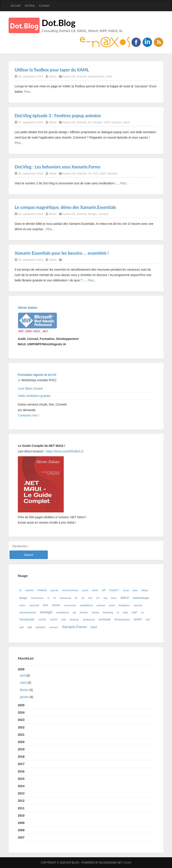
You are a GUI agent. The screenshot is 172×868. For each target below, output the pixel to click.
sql (74, 612)
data (135, 590)
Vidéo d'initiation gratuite (34, 396)
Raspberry (124, 605)
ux (142, 612)
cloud (126, 590)
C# (90, 122)
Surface (84, 612)
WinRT (138, 620)
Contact (44, 6)
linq (105, 598)
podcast (101, 605)
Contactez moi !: (29, 415)
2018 (21, 757)
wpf (30, 627)
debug (145, 590)
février (24, 690)
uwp (125, 612)
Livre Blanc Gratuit (30, 389)
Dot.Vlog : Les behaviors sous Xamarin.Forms (57, 167)
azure (85, 590)
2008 (21, 830)
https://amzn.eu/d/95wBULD (64, 451)
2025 (21, 705)
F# (55, 598)
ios (83, 598)
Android (82, 76)
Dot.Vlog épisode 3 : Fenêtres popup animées (58, 116)
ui (118, 612)
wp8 (22, 627)
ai (20, 590)
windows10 (89, 620)
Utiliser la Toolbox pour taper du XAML (52, 70)
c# (104, 590)
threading (108, 612)
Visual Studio (96, 76)
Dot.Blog (59, 23)
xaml (94, 627)
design (23, 598)
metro (22, 605)
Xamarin (116, 122)
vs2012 (54, 620)
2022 (21, 727)
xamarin (41, 627)
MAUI (125, 598)
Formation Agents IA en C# (37, 375)
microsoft (34, 605)
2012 (21, 801)
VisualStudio (27, 620)
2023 (21, 720)
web (64, 620)
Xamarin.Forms (74, 627)
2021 (21, 735)
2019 (21, 749)
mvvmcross (70, 605)
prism (112, 605)
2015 (21, 779)
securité (138, 605)
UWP (106, 122)
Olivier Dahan (28, 308)
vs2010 (42, 620)
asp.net (54, 590)
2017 (21, 764)
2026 (86, 684)
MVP (45, 605)
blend (95, 590)
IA (76, 598)
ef (48, 598)
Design (97, 122)
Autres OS (69, 76)
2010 (21, 816)
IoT (98, 598)
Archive (30, 6)
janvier (24, 697)
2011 (21, 808)
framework (65, 598)
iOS (95, 173)
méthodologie (141, 598)
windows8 (105, 620)
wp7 (148, 620)
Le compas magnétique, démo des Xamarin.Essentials (65, 207)
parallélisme (86, 605)
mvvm (56, 605)
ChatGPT (114, 590)
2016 (21, 771)
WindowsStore (122, 620)
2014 (21, 786)
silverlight (46, 612)
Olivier (53, 76)
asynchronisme (70, 590)
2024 (21, 712)
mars (23, 683)
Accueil (16, 6)
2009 (21, 823)
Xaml (109, 76)
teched (96, 612)
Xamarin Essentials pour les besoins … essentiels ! (62, 253)
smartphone (63, 612)
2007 (21, 837)
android (29, 590)
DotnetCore (37, 598)
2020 (21, 742)
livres (114, 598)
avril (23, 675)
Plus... (29, 92)
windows (74, 620)
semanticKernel (28, 612)
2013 (21, 793)
